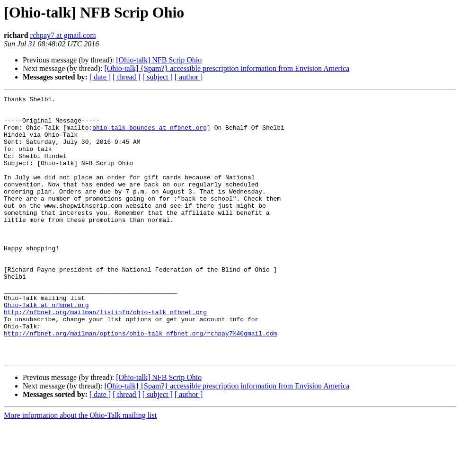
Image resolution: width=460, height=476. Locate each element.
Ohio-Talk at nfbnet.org (46, 347)
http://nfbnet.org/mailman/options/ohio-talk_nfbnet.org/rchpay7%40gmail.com (140, 381)
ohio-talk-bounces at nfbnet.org (150, 134)
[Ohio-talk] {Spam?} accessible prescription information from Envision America (227, 68)
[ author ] (189, 77)
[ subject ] (158, 77)
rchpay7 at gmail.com (63, 35)
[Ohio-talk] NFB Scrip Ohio (159, 60)
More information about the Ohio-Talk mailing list (80, 468)
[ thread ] (127, 77)
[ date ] (100, 77)
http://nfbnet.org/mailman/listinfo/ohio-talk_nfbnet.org (105, 356)
